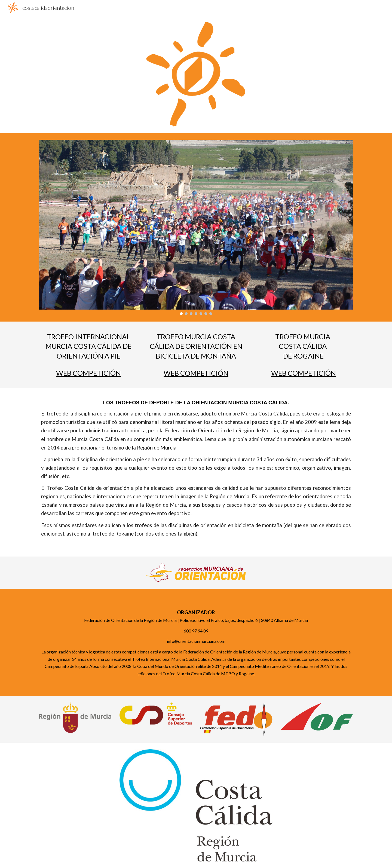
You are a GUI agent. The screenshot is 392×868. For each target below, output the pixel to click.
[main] (89, 346)
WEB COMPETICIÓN (88, 373)
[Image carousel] (196, 227)
